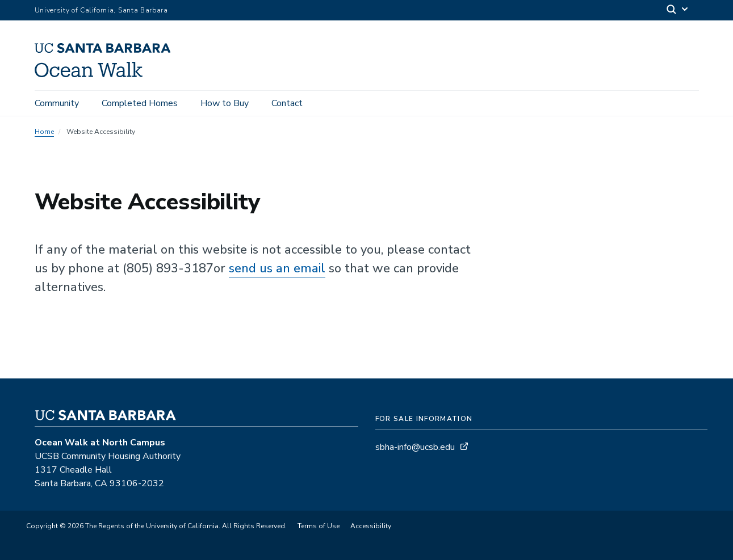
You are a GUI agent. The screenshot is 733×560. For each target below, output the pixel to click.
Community (57, 103)
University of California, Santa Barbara (101, 10)
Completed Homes (140, 103)
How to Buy (225, 103)
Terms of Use (319, 526)
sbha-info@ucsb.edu (415, 447)
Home (44, 132)
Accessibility (371, 526)
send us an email (277, 268)
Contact (287, 103)
